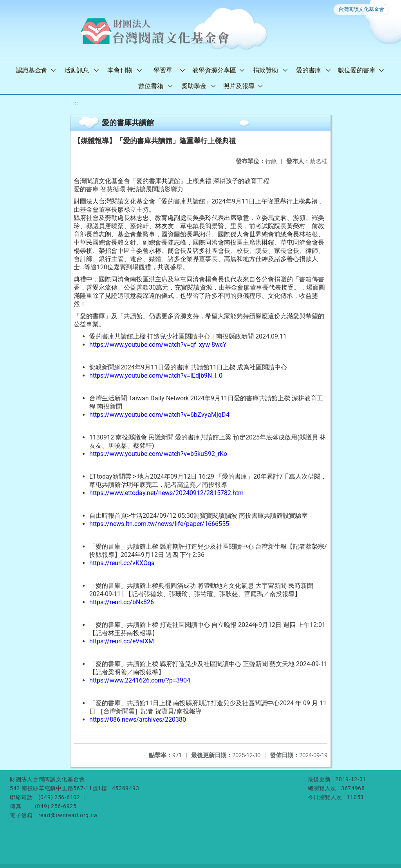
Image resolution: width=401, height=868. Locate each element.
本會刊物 (120, 70)
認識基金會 (32, 70)
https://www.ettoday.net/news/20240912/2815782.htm (166, 493)
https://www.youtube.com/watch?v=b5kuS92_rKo (158, 454)
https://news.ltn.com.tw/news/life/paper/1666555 (159, 524)
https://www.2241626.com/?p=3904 (140, 680)
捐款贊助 (266, 70)
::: (76, 103)
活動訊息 (77, 70)
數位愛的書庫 (357, 70)
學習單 (163, 70)
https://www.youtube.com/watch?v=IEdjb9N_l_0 (156, 375)
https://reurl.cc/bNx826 (122, 602)
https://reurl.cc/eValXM (122, 641)
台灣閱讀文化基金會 (361, 9)
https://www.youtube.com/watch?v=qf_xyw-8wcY (158, 345)
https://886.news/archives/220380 (138, 719)
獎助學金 (194, 86)
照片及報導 (239, 86)
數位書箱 (151, 86)
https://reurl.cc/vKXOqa (122, 563)
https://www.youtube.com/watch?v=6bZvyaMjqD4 (159, 415)
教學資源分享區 (214, 70)
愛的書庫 (309, 70)
